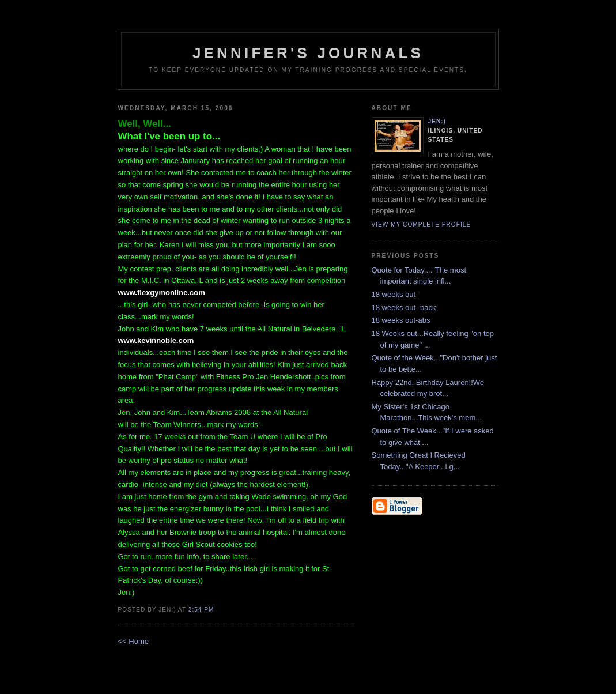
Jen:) (437, 121)
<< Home (133, 641)
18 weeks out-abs (401, 320)
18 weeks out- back (404, 308)
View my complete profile (422, 225)
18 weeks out (394, 294)
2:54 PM (201, 610)
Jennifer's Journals (308, 53)
